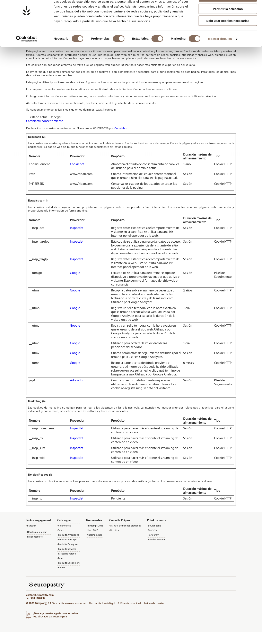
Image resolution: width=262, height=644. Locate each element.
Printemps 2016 (95, 526)
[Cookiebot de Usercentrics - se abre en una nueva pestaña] (27, 52)
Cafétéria (153, 530)
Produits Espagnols (68, 544)
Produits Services (67, 549)
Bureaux (32, 526)
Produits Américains (69, 535)
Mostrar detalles (220, 52)
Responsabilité (35, 537)
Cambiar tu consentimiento (45, 121)
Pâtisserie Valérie (67, 554)
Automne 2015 (95, 535)
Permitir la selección (228, 22)
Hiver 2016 (93, 530)
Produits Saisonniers (69, 563)
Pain (60, 558)
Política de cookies (154, 603)
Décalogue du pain (37, 532)
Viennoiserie (65, 526)
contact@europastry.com (40, 595)
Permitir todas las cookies (228, 10)
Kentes (62, 568)
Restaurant (154, 535)
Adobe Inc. (77, 380)
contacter (81, 603)
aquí (46, 617)
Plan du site (95, 603)
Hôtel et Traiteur (156, 540)
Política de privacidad (129, 603)
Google (75, 273)
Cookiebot (121, 128)
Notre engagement (39, 520)
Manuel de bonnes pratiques (126, 526)
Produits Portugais (68, 540)
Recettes (115, 530)
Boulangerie (154, 526)
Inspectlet (77, 228)
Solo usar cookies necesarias (228, 34)
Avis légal (109, 603)
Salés (61, 530)
